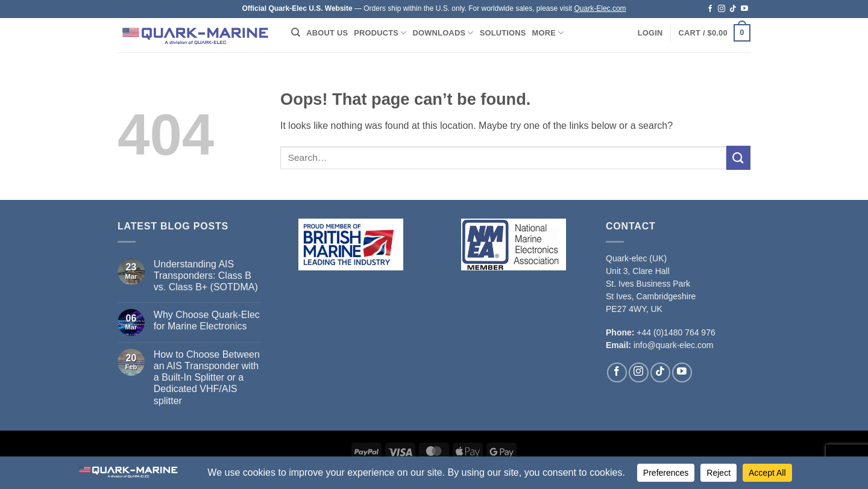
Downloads (443, 33)
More (548, 33)
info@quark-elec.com (674, 345)
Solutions (503, 33)
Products (380, 33)
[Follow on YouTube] (744, 9)
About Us (327, 33)
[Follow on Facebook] (710, 9)
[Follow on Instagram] (722, 9)
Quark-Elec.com (600, 8)
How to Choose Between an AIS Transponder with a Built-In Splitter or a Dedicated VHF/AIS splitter (207, 378)
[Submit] (738, 157)
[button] (650, 33)
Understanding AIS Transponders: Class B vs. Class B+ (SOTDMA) (206, 276)
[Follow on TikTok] (733, 9)
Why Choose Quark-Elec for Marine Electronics (207, 320)
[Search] (296, 33)
